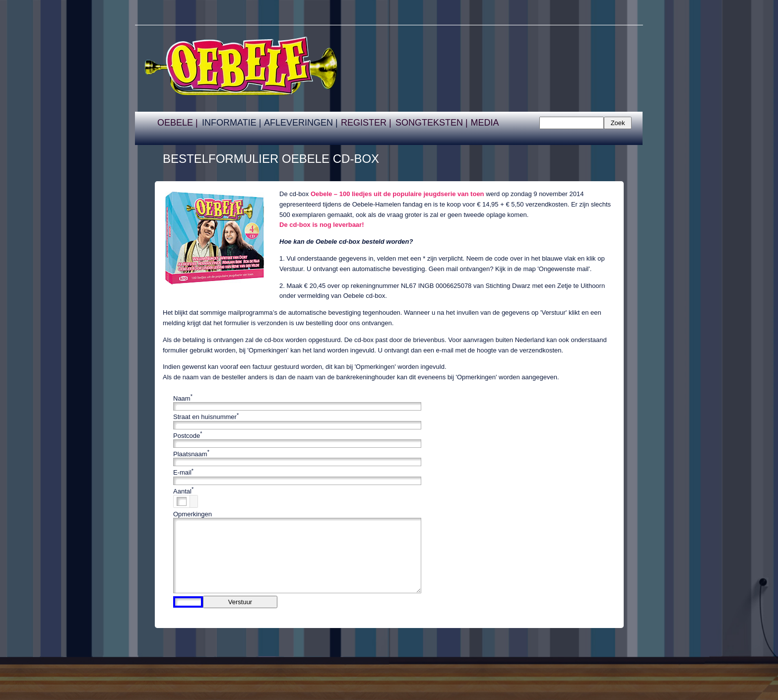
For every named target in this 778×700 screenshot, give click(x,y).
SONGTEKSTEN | (432, 123)
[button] (194, 498)
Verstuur (240, 602)
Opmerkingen (193, 514)
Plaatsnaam (190, 454)
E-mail (182, 473)
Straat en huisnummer (205, 417)
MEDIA (485, 123)
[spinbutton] (182, 501)
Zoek (618, 123)
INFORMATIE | (231, 123)
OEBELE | (178, 123)
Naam (182, 398)
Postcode (187, 436)
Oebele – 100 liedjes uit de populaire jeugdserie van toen (397, 194)
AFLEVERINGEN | (301, 123)
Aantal (182, 491)
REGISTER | (366, 123)
